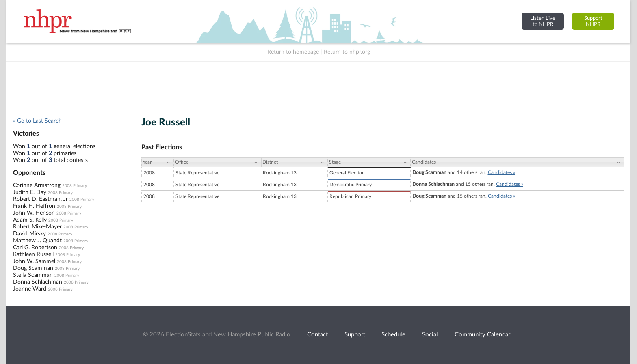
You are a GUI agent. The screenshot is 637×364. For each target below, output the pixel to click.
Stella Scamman (33, 275)
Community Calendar (482, 335)
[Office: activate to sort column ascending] (218, 162)
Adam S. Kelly (30, 220)
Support (355, 335)
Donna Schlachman (38, 282)
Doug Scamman (33, 268)
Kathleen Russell (33, 254)
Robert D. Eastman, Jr (40, 199)
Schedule (393, 335)
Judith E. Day (30, 192)
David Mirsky (29, 234)
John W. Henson (34, 213)
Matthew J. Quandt (37, 241)
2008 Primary (75, 186)
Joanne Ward (30, 289)
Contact (317, 335)
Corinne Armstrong (37, 185)
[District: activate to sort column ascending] (295, 162)
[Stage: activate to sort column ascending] (369, 162)
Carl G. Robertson (35, 248)
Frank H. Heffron (34, 206)
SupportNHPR (593, 21)
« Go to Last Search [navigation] (37, 121)
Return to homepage (293, 52)
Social (430, 335)
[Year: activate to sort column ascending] (158, 162)
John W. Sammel (34, 261)
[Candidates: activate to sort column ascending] (517, 162)
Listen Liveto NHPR (543, 21)
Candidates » (502, 172)
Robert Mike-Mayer (37, 227)
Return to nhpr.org (347, 52)
